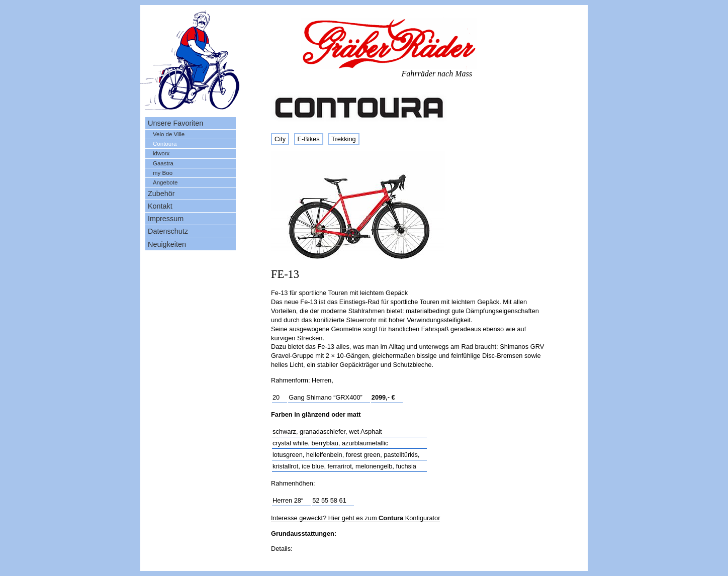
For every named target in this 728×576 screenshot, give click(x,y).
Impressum (166, 219)
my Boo (163, 173)
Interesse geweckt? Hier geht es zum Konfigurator (355, 518)
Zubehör (161, 194)
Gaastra (163, 163)
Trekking (344, 139)
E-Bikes (309, 139)
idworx (161, 153)
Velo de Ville (169, 134)
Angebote (165, 182)
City (280, 139)
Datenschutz (168, 231)
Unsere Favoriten (175, 123)
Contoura (165, 144)
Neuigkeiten (167, 244)
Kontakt (160, 206)
